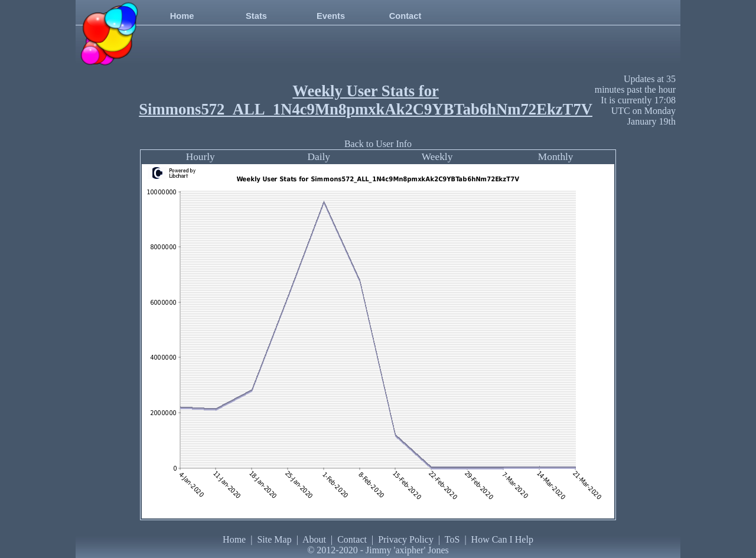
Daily (319, 157)
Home (182, 16)
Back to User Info (378, 144)
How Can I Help (502, 539)
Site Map (274, 539)
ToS (452, 539)
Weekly (437, 157)
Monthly (556, 157)
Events (331, 16)
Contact (405, 16)
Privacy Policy (406, 539)
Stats (256, 16)
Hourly (201, 157)
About (314, 539)
